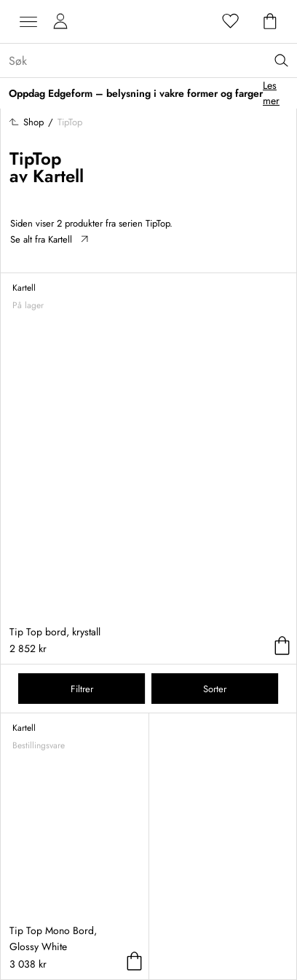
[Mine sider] (60, 22)
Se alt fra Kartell (49, 239)
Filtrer (82, 689)
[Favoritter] (231, 22)
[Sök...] (153, 61)
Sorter (215, 689)
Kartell (58, 176)
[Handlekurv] (270, 22)
